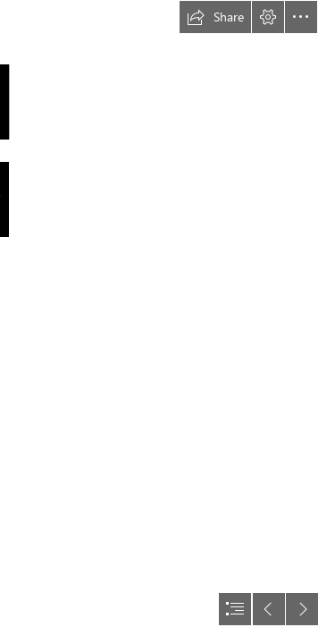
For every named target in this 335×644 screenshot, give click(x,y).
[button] (215, 17)
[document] (167, 322)
